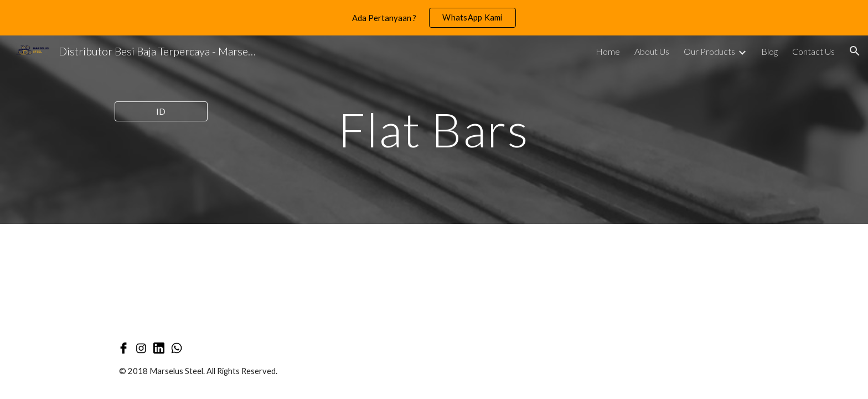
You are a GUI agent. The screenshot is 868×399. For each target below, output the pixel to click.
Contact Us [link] (813, 51)
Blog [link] (769, 51)
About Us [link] (652, 51)
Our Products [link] (709, 51)
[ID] (161, 111)
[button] (855, 51)
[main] (434, 129)
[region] (434, 18)
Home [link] (608, 51)
